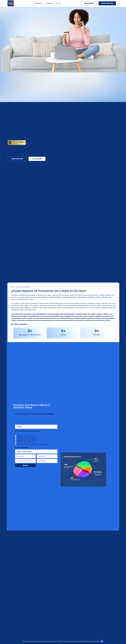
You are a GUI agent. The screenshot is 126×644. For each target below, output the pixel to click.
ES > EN (58, 3)
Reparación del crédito (27, 440)
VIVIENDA (49, 3)
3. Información (22, 448)
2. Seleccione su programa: (28, 431)
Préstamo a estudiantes (27, 438)
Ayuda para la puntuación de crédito (33, 444)
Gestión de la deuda (26, 436)
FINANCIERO (38, 3)
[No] (123, 641)
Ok (102, 641)
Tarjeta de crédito (25, 442)
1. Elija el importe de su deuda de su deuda (34, 414)
